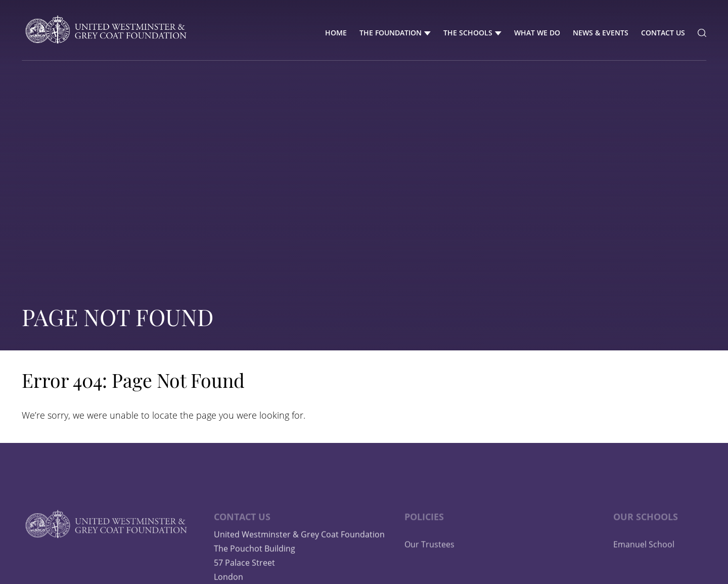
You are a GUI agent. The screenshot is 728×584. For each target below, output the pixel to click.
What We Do (537, 33)
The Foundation (391, 33)
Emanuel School (644, 560)
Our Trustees (429, 560)
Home (336, 33)
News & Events (601, 33)
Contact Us (663, 33)
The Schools (468, 33)
